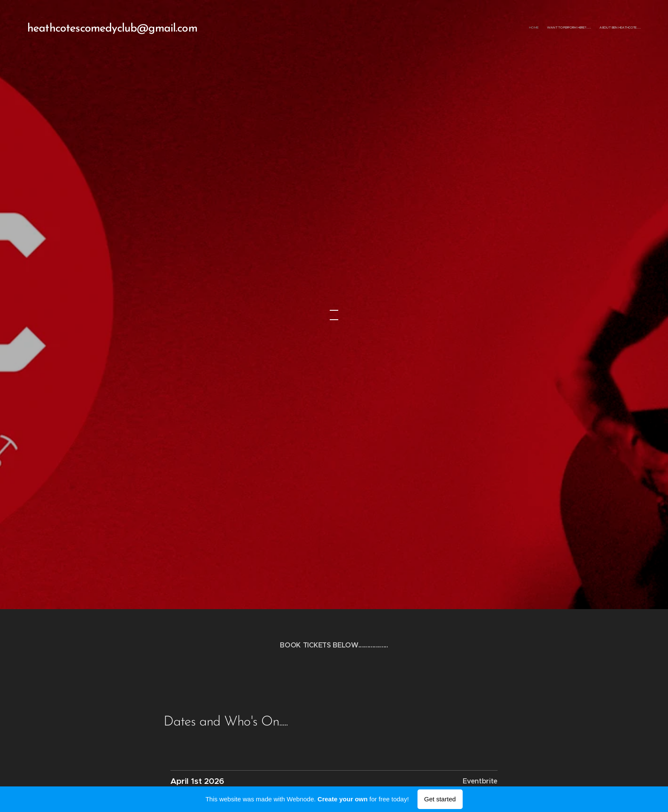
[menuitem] (625, 28)
